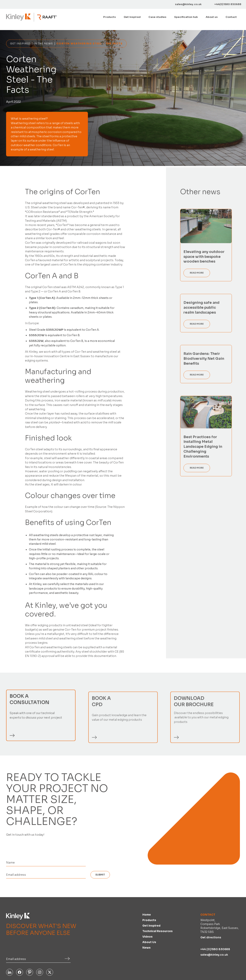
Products (149, 920)
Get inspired (132, 17)
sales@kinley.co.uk (214, 955)
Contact (231, 17)
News (146, 948)
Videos (147, 937)
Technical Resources (158, 931)
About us (212, 17)
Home (147, 915)
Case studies (157, 17)
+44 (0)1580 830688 (215, 949)
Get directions (211, 937)
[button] (110, 17)
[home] (18, 17)
